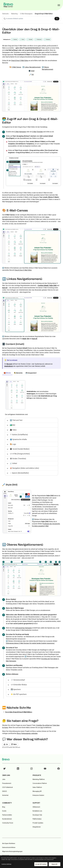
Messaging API (37, 791)
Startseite (5, 14)
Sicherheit (5, 795)
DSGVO (5, 791)
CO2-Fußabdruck (8, 787)
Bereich (19, 712)
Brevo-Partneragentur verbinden (27, 733)
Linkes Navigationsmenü (33, 67)
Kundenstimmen (7, 819)
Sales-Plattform (37, 787)
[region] (31, 862)
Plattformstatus (37, 819)
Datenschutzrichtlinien (9, 847)
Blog (4, 807)
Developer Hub (37, 815)
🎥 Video (13, 430)
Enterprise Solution (38, 795)
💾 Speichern (16, 689)
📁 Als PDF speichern (19, 694)
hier (42, 728)
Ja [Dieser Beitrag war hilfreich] (7, 744)
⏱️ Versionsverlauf (18, 680)
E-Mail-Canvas (16, 67)
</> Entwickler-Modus (19, 685)
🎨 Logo (13, 444)
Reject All (54, 864)
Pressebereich (7, 783)
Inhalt (33, 71)
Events (4, 811)
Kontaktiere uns (37, 811)
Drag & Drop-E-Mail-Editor (44, 14)
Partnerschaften (7, 815)
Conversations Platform (40, 783)
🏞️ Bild (12, 425)
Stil (33, 75)
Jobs (4, 779)
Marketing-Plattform (39, 779)
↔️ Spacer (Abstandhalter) (19, 473)
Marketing (14, 14)
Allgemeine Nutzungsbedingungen (12, 851)
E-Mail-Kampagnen (26, 14)
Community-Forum (8, 823)
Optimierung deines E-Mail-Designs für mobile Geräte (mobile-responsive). (30, 643)
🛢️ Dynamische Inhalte (18, 439)
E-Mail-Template (37, 132)
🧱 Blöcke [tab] (7, 373)
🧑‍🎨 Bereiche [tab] (18, 373)
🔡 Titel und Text (16, 420)
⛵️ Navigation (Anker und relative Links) (24, 468)
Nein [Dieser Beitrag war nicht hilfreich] (15, 744)
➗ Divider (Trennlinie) (18, 459)
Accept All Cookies (41, 864)
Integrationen (37, 827)
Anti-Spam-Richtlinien (9, 843)
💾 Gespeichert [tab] (31, 373)
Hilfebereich (36, 807)
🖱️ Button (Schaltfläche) (19, 435)
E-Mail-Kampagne (20, 132)
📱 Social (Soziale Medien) (20, 449)
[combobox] (31, 19)
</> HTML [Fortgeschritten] (20, 454)
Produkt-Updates (38, 823)
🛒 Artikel (13, 463)
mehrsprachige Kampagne (23, 628)
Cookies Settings (6, 864)
